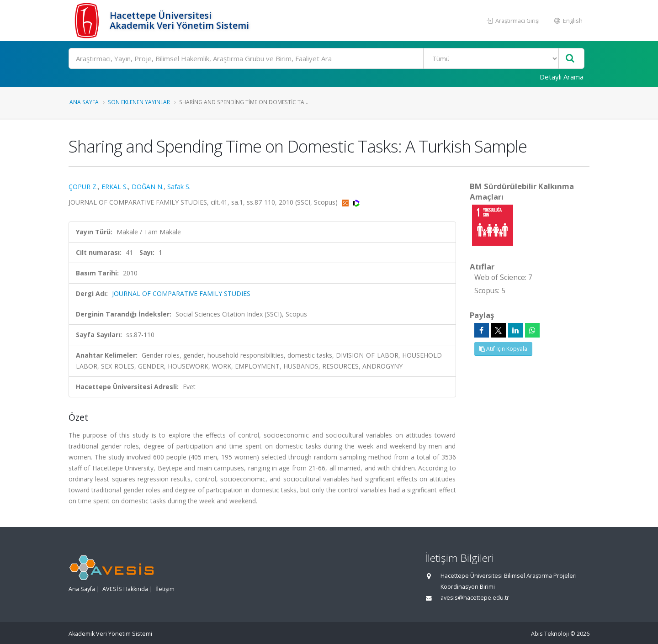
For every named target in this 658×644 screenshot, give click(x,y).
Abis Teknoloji (550, 634)
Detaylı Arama (562, 77)
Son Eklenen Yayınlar (139, 102)
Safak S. (179, 187)
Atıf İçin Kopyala (503, 349)
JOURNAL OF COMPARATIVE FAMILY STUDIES (181, 293)
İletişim (165, 589)
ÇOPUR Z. (83, 187)
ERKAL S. (115, 187)
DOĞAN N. (148, 187)
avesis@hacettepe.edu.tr (475, 598)
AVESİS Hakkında (125, 589)
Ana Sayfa (84, 102)
